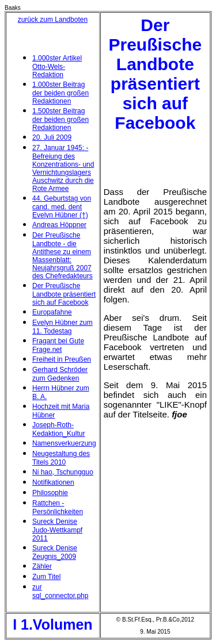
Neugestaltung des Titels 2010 (61, 458)
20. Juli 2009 (52, 137)
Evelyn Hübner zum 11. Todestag (62, 327)
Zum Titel (46, 577)
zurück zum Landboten (53, 20)
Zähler (42, 566)
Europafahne (52, 312)
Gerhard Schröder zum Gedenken (60, 374)
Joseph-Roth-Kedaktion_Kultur (58, 429)
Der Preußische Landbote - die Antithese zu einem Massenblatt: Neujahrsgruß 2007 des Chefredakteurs (62, 256)
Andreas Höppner (59, 225)
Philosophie (50, 493)
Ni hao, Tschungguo (63, 472)
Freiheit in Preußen (62, 359)
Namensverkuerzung (64, 443)
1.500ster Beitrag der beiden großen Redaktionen (60, 119)
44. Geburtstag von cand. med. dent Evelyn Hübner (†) (62, 207)
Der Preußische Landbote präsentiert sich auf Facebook (64, 294)
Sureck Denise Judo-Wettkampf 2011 (57, 530)
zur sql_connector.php (60, 591)
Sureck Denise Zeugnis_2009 (55, 552)
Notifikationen (53, 482)
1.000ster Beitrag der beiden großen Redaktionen (60, 93)
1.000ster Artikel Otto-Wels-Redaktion (57, 66)
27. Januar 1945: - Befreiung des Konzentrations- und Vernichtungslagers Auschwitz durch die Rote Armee (63, 168)
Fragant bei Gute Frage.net (58, 345)
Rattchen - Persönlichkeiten (58, 507)
